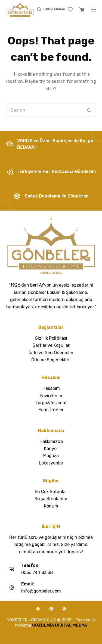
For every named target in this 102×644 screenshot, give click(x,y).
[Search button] (89, 110)
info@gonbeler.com (41, 591)
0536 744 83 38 (37, 572)
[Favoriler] (70, 10)
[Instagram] (51, 609)
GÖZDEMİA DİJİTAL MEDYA (60, 625)
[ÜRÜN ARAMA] (51, 10)
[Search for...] (44, 110)
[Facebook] (38, 609)
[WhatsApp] (64, 609)
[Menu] (94, 10)
